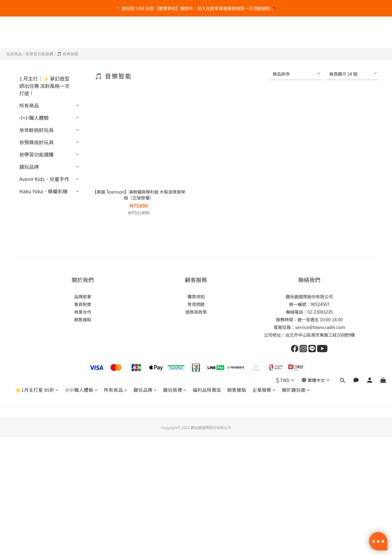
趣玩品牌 (145, 33)
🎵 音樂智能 (68, 54)
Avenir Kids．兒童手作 (44, 179)
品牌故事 (83, 296)
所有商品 (116, 33)
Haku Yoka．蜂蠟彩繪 (43, 191)
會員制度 (83, 304)
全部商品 (14, 54)
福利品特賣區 (207, 33)
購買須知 (196, 296)
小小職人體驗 (81, 33)
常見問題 (196, 304)
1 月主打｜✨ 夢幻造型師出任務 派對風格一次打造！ (44, 86)
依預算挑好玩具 (36, 142)
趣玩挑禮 (175, 33)
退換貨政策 (196, 312)
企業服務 (264, 33)
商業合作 (83, 312)
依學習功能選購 (39, 54)
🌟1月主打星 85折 (37, 33)
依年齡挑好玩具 (36, 130)
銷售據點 (237, 33)
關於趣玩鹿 (296, 33)
